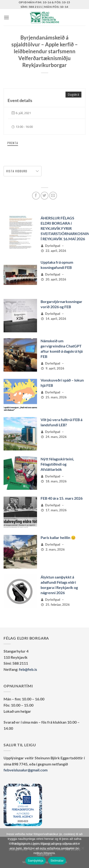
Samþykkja (36, 861)
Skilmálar (57, 861)
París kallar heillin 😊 (58, 537)
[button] (6, 17)
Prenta (13, 143)
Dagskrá (73, 95)
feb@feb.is (28, 669)
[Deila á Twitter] (44, 196)
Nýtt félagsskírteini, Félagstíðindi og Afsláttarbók (57, 464)
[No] (83, 850)
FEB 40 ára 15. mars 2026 (62, 498)
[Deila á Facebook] (36, 196)
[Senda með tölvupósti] (53, 196)
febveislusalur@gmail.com (26, 770)
